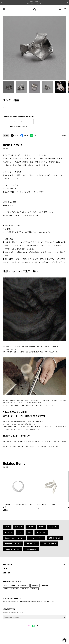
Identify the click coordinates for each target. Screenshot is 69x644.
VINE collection (31, 551)
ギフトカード (41, 534)
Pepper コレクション (12, 551)
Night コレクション (49, 545)
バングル (31, 528)
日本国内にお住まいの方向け (18, 128)
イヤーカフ (18, 528)
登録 (64, 618)
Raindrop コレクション (13, 545)
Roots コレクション (36, 539)
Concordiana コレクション (14, 539)
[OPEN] (60, 9)
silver (20, 534)
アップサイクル (32, 545)
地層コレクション (55, 539)
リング (7, 528)
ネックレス (53, 528)
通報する (64, 137)
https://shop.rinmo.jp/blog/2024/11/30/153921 (21, 217)
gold (29, 534)
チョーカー (9, 534)
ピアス (41, 528)
